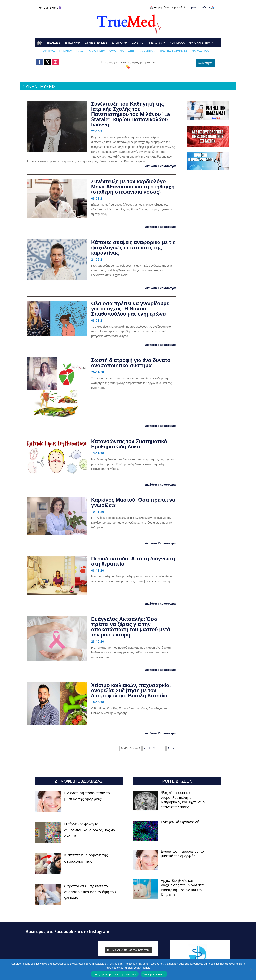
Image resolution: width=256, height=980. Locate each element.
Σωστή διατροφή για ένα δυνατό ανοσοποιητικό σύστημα (131, 363)
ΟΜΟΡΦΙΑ (117, 51)
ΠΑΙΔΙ (80, 51)
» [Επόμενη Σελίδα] (173, 748)
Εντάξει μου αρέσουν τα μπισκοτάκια (115, 974)
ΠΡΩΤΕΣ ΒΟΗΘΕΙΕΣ (173, 51)
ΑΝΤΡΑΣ (49, 51)
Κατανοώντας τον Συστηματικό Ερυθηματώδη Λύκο (129, 444)
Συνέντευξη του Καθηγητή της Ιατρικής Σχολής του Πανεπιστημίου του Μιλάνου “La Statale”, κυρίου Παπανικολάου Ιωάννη (131, 114)
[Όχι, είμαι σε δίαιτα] (251, 969)
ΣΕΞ (131, 51)
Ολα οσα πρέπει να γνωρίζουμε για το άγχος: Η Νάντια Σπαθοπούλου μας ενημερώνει (130, 308)
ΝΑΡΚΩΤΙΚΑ (200, 51)
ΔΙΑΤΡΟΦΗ (119, 43)
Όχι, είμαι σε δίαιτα (154, 974)
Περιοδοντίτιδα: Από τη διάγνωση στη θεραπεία (133, 561)
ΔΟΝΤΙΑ (137, 43)
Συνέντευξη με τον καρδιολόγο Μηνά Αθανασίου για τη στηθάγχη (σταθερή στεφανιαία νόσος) (133, 186)
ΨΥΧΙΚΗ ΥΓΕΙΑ (200, 43)
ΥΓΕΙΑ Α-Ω (154, 43)
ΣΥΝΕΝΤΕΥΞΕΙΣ (96, 43)
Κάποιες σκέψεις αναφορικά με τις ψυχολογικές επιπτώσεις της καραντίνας (133, 247)
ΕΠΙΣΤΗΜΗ (73, 43)
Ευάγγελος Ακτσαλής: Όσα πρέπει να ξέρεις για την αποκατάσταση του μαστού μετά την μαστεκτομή (131, 627)
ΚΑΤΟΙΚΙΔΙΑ (97, 51)
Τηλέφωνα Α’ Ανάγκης (198, 7)
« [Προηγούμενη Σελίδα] (144, 748)
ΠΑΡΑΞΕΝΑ (146, 51)
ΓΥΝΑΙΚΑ (65, 51)
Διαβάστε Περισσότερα (160, 166)
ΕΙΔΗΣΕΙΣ (54, 43)
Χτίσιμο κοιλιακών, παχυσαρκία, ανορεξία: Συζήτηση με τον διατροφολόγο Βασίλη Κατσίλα (131, 690)
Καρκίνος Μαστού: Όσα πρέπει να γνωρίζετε (133, 502)
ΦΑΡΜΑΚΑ (177, 43)
